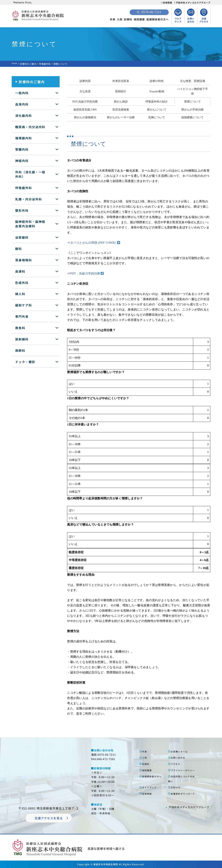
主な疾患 (85, 91)
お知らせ (177, 792)
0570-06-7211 (149, 12)
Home (15, 64)
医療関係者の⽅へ (154, 781)
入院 (120, 19)
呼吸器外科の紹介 (157, 101)
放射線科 (22, 339)
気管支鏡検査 (121, 109)
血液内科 (22, 104)
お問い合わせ (180, 758)
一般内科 (22, 93)
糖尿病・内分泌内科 (30, 127)
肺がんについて (157, 109)
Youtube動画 (157, 91)
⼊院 (145, 758)
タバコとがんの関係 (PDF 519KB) (93, 243)
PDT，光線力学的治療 (85, 273)
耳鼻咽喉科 (24, 260)
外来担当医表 (121, 81)
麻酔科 (20, 350)
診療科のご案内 (29, 64)
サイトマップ (151, 792)
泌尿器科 (22, 237)
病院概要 (139, 19)
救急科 (20, 328)
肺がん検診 (121, 101)
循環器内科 (24, 138)
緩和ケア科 (24, 305)
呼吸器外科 (46, 64)
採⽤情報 (148, 798)
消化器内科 (24, 116)
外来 (113, 19)
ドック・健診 (25, 362)
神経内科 (22, 161)
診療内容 (85, 81)
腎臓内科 (22, 149)
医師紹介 (121, 91)
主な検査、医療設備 (193, 81)
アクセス (177, 764)
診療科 (128, 19)
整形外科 (22, 210)
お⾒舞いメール (181, 751)
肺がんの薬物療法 (85, 117)
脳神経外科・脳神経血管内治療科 (30, 224)
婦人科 (20, 294)
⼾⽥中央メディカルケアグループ (189, 817)
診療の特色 (157, 81)
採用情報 (167, 3)
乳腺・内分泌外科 (29, 199)
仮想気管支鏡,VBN (85, 109)
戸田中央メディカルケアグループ (193, 3)
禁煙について (192, 101)
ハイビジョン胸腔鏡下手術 (193, 91)
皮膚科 (20, 271)
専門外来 (22, 316)
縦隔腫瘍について (192, 117)
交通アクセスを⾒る (49, 818)
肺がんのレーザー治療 (121, 117)
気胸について (157, 117)
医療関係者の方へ (158, 19)
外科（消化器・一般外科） (30, 174)
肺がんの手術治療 (192, 109)
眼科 (19, 249)
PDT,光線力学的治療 (85, 101)
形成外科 (22, 283)
